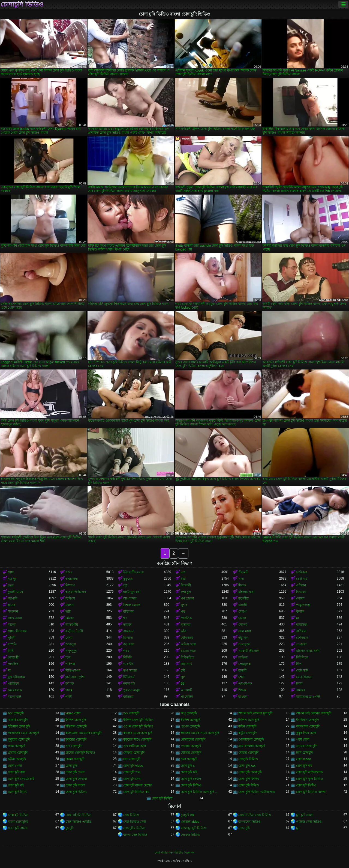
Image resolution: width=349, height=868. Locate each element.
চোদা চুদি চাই (189, 772)
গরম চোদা (303, 739)
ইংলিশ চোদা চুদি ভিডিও (138, 720)
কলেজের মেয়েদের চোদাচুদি (83, 733)
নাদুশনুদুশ (71, 651)
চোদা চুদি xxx (247, 766)
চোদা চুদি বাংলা (75, 785)
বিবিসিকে (302, 657)
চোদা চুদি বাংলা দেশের (138, 785)
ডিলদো (128, 638)
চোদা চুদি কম (304, 766)
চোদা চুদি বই (16, 785)
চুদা (298, 828)
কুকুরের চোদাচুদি (76, 739)
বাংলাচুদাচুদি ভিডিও (193, 828)
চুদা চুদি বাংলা (305, 815)
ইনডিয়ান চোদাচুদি (307, 720)
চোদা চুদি (71, 766)
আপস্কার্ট (186, 690)
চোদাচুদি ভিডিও (22, 4)
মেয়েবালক (15, 690)
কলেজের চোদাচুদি (308, 726)
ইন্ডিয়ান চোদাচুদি (76, 726)
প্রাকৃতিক (186, 618)
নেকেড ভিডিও (190, 835)
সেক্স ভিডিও (131, 815)
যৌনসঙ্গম (187, 638)
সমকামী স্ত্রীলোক (249, 651)
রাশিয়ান (301, 631)
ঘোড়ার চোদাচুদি (191, 753)
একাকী (243, 605)
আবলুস (71, 644)
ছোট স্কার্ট (302, 670)
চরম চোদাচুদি (304, 753)
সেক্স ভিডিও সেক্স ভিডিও (255, 815)
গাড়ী (69, 697)
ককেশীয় (243, 598)
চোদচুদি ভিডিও (248, 759)
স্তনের (12, 605)
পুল (183, 677)
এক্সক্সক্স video (190, 822)
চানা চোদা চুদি (132, 759)
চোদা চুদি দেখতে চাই (21, 779)
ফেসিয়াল (302, 638)
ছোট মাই (302, 579)
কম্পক (70, 684)
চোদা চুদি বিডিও (249, 785)
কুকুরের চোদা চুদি (19, 739)
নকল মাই (129, 684)
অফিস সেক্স (188, 644)
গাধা (11, 572)
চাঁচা (183, 579)
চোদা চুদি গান (132, 772)
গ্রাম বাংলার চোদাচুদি (252, 746)
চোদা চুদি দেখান (191, 779)
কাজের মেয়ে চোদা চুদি (138, 733)
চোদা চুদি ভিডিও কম (136, 792)
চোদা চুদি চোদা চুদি (250, 772)
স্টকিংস (70, 598)
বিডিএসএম (73, 670)
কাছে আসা (15, 618)
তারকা (127, 625)
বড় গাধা (129, 644)
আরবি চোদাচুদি (18, 720)
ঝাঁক (183, 631)
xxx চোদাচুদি (131, 713)
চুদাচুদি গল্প (188, 815)
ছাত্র (68, 657)
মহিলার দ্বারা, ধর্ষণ (308, 651)
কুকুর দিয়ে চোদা (306, 733)
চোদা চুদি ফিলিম (249, 779)
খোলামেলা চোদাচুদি (251, 739)
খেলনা (70, 605)
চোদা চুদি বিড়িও (191, 785)
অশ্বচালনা (72, 579)
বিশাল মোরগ (132, 605)
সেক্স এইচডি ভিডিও (78, 815)
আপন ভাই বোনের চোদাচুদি (314, 713)
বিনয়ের (301, 592)
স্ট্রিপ (299, 664)
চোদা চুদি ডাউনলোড (310, 772)
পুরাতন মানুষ (132, 690)
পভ (183, 612)
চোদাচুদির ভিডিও (134, 828)
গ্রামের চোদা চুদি (306, 746)
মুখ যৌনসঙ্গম (16, 677)
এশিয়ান (301, 585)
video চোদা (73, 713)
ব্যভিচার (128, 697)
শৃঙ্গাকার (186, 625)
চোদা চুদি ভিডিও (76, 792)
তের (11, 585)
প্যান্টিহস (13, 684)
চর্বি (183, 670)
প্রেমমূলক (244, 664)
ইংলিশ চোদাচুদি (190, 720)
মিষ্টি (11, 651)
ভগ (183, 572)
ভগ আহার (130, 670)
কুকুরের (128, 579)
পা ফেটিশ (187, 697)
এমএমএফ (245, 684)
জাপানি (13, 598)
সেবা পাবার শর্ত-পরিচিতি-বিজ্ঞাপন (174, 852)
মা (297, 618)
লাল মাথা (244, 631)
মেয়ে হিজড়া (304, 677)
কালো (12, 625)
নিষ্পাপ (70, 585)
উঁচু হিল (243, 638)
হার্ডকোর (302, 572)
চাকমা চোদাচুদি (75, 759)
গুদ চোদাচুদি (73, 746)
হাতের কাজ (188, 651)
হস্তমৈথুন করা (132, 592)
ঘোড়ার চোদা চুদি (134, 753)
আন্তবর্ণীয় (72, 625)
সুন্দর (184, 605)
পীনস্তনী (243, 572)
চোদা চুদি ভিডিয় (162, 798)
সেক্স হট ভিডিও (18, 815)
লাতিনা (243, 657)
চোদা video (304, 759)
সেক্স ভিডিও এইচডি (78, 822)
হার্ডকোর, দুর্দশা (75, 677)
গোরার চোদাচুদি (191, 746)
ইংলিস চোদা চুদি (249, 720)
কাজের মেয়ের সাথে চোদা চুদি (200, 733)
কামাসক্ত (302, 625)
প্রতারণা (301, 644)
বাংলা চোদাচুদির (18, 822)
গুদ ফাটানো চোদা (135, 746)
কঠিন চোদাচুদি (247, 726)
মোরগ (242, 612)
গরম (126, 651)
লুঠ (125, 585)
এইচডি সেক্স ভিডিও (309, 822)
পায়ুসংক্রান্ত (303, 605)
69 (183, 684)
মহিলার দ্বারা (246, 592)
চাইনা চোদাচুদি (17, 759)
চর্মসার (70, 618)
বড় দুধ (12, 579)
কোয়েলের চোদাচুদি (193, 739)
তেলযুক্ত (244, 644)
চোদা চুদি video (133, 766)
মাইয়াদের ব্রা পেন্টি (308, 697)
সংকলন (13, 612)
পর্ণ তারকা (187, 598)
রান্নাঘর (301, 690)
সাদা (241, 579)
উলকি (300, 612)
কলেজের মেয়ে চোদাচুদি (23, 733)
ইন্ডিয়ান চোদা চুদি (19, 726)
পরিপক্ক (70, 664)
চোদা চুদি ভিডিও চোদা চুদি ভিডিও (201, 792)
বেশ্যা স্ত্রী (13, 657)
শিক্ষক (242, 690)
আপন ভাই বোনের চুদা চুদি (255, 713)
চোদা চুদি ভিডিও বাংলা (311, 792)
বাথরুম (243, 697)
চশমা (241, 677)
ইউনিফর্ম (129, 677)
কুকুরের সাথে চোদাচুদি (137, 739)
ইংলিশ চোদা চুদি (76, 720)
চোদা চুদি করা (16, 772)
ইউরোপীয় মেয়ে (133, 572)
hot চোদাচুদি (16, 713)
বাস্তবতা (128, 631)
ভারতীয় (128, 664)
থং (125, 618)
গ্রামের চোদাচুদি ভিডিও (80, 753)
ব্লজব (69, 572)
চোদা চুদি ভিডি (17, 792)
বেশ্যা (69, 638)
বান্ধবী (242, 670)
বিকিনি (127, 657)
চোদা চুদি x (188, 766)
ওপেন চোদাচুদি (190, 726)
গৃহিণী (12, 638)
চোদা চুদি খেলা (75, 772)
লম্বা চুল (186, 592)
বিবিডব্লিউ (187, 657)
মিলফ (242, 585)
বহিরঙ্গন (128, 612)
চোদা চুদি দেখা (132, 779)
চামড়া (242, 618)
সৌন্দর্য (243, 625)
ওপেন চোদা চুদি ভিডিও (138, 726)
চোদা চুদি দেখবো (76, 779)
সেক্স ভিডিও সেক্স (135, 822)
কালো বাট (14, 697)
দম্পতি (12, 644)
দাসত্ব (69, 690)
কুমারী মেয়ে (15, 592)
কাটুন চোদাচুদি (247, 733)
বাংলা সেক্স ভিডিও (135, 835)
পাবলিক (13, 664)
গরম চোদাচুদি (16, 746)
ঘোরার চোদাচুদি (248, 753)
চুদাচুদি (70, 828)
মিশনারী (186, 585)
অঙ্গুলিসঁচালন (76, 592)
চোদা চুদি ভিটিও (306, 785)
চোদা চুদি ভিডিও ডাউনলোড (257, 792)
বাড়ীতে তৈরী (74, 631)
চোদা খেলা (15, 766)
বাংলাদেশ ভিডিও (249, 822)
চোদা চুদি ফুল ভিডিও (310, 779)
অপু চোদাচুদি (189, 713)
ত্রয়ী (68, 612)
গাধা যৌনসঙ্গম (17, 631)
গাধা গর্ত (186, 664)
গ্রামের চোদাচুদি (18, 753)
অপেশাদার (130, 598)
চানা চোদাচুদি (189, 759)
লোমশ (300, 598)
